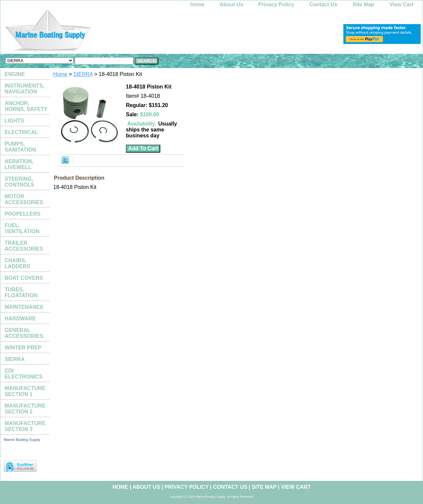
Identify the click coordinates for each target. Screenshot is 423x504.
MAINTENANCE (24, 307)
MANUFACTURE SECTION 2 (25, 409)
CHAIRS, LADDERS (17, 263)
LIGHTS (14, 121)
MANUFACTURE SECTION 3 (25, 426)
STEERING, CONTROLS (19, 182)
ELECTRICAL (21, 132)
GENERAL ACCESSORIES (24, 333)
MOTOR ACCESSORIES (24, 199)
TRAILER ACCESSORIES (24, 246)
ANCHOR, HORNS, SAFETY (26, 106)
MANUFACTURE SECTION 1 (25, 391)
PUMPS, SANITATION (20, 147)
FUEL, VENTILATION (22, 228)
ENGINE (15, 74)
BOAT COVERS (24, 278)
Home (60, 74)
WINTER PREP (23, 348)
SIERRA (83, 74)
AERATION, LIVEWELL (19, 164)
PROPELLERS (22, 214)
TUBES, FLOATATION (21, 292)
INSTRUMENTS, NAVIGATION (24, 89)
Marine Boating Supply (22, 440)
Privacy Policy (276, 4)
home (197, 4)
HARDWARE (20, 319)
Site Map (364, 4)
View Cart (401, 4)
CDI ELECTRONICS (24, 374)
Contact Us (323, 4)
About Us (231, 4)
